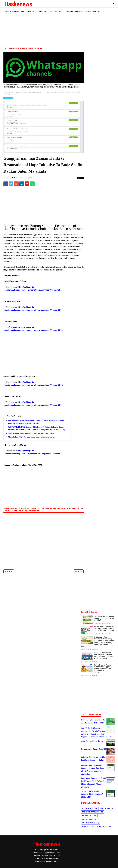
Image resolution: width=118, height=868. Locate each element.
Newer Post (9, 571)
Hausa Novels (87, 816)
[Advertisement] (59, 28)
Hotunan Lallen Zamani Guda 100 (94, 749)
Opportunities (102, 826)
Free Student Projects (91, 812)
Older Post (79, 571)
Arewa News (104, 808)
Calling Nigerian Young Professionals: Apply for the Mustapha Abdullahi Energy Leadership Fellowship (103, 669)
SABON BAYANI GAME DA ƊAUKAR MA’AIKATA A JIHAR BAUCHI (31, 433)
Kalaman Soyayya (88, 823)
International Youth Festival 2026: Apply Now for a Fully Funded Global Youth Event (104, 629)
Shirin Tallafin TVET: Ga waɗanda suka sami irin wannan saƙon (32, 437)
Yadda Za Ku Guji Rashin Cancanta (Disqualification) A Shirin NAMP (92, 794)
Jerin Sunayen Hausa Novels (92, 741)
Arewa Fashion (88, 808)
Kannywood (87, 826)
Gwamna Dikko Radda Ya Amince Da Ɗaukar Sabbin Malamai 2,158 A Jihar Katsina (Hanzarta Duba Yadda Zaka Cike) (36, 422)
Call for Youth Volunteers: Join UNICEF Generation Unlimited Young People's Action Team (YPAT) (103, 656)
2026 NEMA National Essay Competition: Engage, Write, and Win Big (104, 618)
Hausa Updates (8, 98)
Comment (81, 178)
